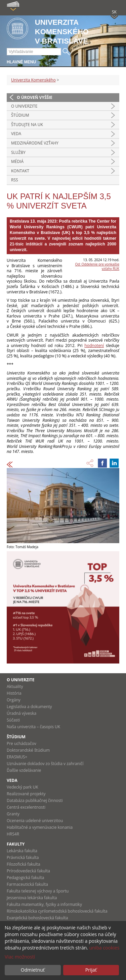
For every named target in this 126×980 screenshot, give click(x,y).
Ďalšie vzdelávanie (24, 770)
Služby (18, 152)
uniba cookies (104, 948)
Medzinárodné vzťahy (35, 143)
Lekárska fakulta (22, 851)
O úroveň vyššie (35, 97)
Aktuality (15, 686)
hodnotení (94, 345)
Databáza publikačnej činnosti (35, 800)
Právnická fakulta (23, 857)
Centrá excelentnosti (26, 807)
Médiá (17, 161)
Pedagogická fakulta (25, 878)
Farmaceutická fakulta (27, 884)
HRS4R (13, 834)
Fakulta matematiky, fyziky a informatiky (44, 904)
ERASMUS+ (17, 757)
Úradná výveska (22, 713)
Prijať (91, 970)
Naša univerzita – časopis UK (33, 727)
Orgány (14, 700)
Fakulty (16, 844)
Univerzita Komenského (33, 80)
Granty (13, 814)
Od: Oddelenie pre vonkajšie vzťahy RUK (97, 266)
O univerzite (24, 106)
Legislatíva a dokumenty (29, 707)
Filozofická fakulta (24, 864)
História (14, 693)
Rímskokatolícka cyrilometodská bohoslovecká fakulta (57, 911)
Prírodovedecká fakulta (28, 871)
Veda (16, 134)
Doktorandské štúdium (28, 750)
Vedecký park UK (23, 787)
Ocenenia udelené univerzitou (35, 821)
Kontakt (20, 171)
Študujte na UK (27, 125)
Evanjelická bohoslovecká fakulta (37, 918)
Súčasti (13, 720)
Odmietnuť (33, 970)
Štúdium (20, 115)
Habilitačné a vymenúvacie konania (40, 827)
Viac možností (20, 957)
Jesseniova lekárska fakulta (32, 898)
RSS (15, 180)
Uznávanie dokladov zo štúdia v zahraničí (45, 764)
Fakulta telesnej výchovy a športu (38, 891)
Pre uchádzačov (22, 743)
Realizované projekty (26, 794)
